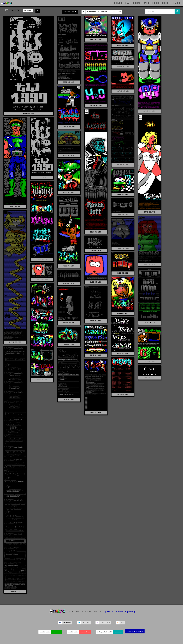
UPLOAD (137, 3)
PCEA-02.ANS (123, 314)
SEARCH (176, 3)
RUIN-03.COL (123, 353)
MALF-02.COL (123, 273)
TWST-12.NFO (96, 413)
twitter (86, 623)
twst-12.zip (29, 113)
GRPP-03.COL (42, 260)
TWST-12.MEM (123, 394)
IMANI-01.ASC (123, 215)
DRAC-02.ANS (150, 212)
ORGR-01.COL (150, 323)
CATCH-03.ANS (69, 127)
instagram (105, 623)
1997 (6, 10)
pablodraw (85, 632)
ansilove (57, 632)
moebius (118, 632)
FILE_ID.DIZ (42, 177)
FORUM (156, 3)
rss (122, 623)
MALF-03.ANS (96, 282)
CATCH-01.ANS (150, 111)
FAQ (127, 3)
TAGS (146, 3)
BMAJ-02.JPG (123, 45)
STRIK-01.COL (150, 362)
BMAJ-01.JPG (96, 40)
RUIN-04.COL (96, 355)
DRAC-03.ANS (15, 207)
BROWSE (118, 3)
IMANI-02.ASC (15, 342)
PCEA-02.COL (42, 380)
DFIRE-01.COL (123, 165)
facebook (67, 623)
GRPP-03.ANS (123, 195)
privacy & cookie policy (120, 612)
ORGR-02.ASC (69, 284)
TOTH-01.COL (69, 400)
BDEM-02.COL (69, 82)
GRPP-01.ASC (69, 156)
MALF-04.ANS (42, 279)
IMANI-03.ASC (150, 265)
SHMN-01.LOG (69, 344)
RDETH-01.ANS (69, 323)
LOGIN (165, 3)
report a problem (135, 631)
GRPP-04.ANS (69, 266)
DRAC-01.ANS (96, 232)
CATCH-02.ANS (123, 91)
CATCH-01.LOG (123, 67)
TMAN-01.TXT (15, 591)
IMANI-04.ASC (123, 248)
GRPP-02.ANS (69, 193)
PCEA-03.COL (96, 321)
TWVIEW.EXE (150, 378)
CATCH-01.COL (96, 105)
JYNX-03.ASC (96, 251)
